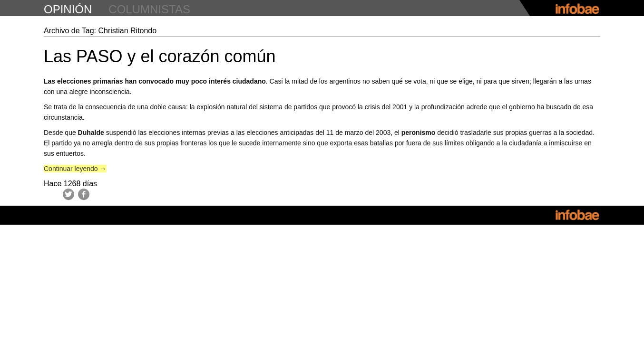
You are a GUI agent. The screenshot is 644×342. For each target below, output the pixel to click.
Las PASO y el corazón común (160, 56)
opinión (68, 9)
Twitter (68, 194)
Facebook (84, 194)
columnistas (149, 9)
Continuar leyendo (75, 169)
